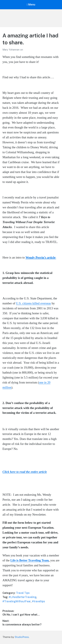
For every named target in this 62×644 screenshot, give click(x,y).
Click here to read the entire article (25, 472)
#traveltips (39, 601)
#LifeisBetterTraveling (23, 597)
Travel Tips (23, 593)
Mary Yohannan (11, 50)
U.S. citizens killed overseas (33, 303)
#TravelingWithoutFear (17, 601)
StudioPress (22, 637)
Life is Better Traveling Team (30, 560)
